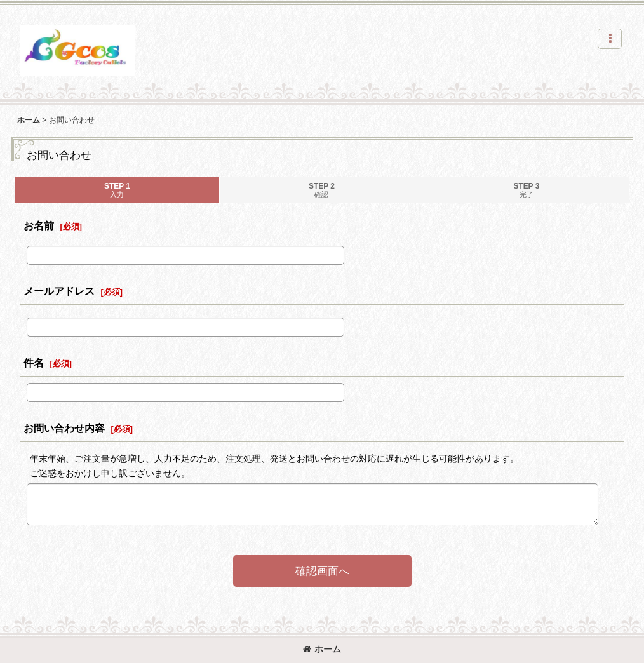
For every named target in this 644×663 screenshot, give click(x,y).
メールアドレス (59, 291)
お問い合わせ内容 (64, 428)
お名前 (39, 225)
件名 (34, 363)
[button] (610, 39)
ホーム (322, 649)
